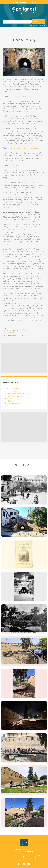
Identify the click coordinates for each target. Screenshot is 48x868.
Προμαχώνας (17, 165)
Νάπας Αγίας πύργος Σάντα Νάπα (19, 394)
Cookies (6, 856)
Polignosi (18, 849)
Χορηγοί (34, 2)
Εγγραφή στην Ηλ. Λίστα (35, 856)
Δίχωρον (10, 406)
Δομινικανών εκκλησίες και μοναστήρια (26, 148)
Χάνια (9, 401)
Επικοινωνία (15, 858)
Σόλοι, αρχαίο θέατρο (15, 404)
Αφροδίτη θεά (12, 391)
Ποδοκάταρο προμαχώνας (16, 396)
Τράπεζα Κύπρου (29, 851)
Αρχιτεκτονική (12, 399)
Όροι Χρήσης (14, 856)
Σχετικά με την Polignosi (19, 2)
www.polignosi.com (10, 333)
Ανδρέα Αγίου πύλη (14, 389)
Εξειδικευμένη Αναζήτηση (37, 25)
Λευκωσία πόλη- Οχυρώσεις (22, 96)
